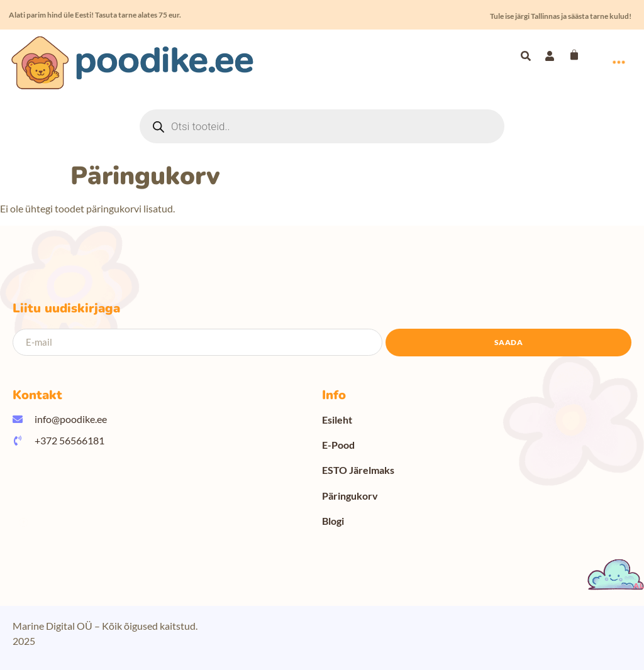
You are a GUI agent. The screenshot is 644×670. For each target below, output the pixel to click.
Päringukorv (350, 496)
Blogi (333, 521)
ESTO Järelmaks (358, 470)
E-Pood (338, 445)
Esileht (337, 420)
